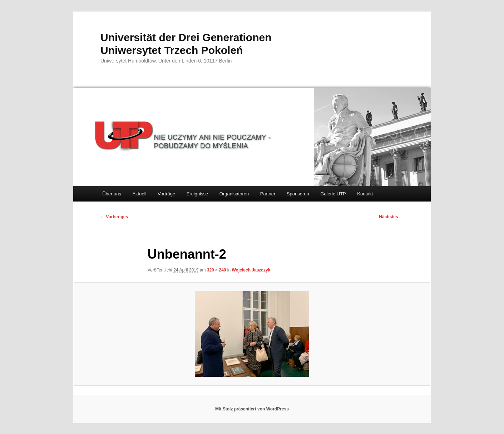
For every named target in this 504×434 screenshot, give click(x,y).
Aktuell (139, 194)
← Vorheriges (114, 217)
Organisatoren (234, 194)
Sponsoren (298, 194)
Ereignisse (197, 194)
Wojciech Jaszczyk (251, 270)
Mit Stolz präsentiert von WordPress (252, 409)
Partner (268, 194)
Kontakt (365, 194)
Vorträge (166, 194)
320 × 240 (217, 270)
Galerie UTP (333, 194)
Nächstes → (391, 217)
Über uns (112, 194)
